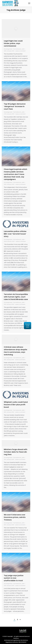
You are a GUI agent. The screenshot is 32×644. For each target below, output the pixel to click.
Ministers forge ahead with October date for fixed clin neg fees (16, 452)
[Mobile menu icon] (29, 3)
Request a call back (28, 326)
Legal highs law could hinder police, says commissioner (13, 43)
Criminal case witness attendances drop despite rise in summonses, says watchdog (15, 351)
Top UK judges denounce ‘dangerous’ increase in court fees (15, 106)
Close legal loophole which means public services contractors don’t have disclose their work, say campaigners (15, 174)
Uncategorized (8, 49)
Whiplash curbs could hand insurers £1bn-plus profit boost (16, 405)
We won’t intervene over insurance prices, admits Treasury (15, 517)
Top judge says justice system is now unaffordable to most (14, 578)
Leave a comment (20, 51)
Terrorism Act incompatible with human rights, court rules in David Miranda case (16, 297)
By (19, 49)
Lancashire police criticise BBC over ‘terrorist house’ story (15, 234)
